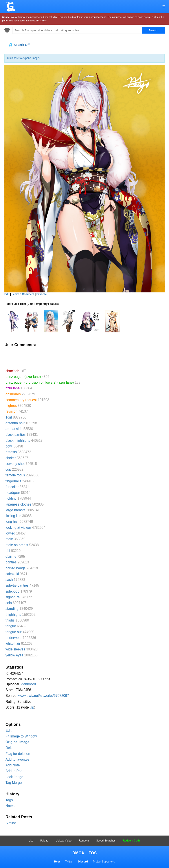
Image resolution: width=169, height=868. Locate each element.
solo (9, 603)
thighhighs (13, 615)
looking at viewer (18, 528)
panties (11, 562)
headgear (13, 493)
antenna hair (15, 423)
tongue (11, 626)
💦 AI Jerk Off (19, 45)
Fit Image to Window (21, 736)
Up (32, 707)
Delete (10, 748)
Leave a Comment (23, 294)
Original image (17, 742)
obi (8, 551)
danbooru (29, 684)
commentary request (21, 400)
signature (13, 597)
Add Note (13, 765)
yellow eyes (14, 655)
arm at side (14, 429)
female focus (15, 475)
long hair (12, 522)
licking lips (13, 516)
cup (8, 469)
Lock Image (14, 777)
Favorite (41, 294)
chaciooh (12, 371)
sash (9, 580)
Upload (44, 841)
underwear (14, 638)
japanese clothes (18, 504)
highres (11, 406)
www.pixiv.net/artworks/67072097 (44, 696)
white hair (13, 643)
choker (11, 458)
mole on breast (17, 545)
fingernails (13, 481)
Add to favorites (17, 759)
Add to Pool (14, 771)
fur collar (12, 487)
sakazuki (12, 574)
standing (12, 609)
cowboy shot (15, 464)
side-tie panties (17, 585)
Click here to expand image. (23, 58)
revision (11, 411)
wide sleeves (15, 649)
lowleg (10, 533)
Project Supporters (104, 862)
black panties (16, 435)
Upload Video (64, 841)
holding (11, 498)
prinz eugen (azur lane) (23, 377)
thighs (10, 620)
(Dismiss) (41, 21)
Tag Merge (14, 783)
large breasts (15, 510)
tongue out (14, 632)
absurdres (13, 394)
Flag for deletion (18, 754)
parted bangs (16, 568)
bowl (9, 446)
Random (84, 841)
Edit (8, 731)
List (31, 841)
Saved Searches (106, 841)
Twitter (69, 862)
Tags (9, 800)
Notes (10, 806)
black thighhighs (18, 441)
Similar (11, 823)
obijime (11, 556)
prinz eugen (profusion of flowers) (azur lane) (40, 382)
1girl (9, 417)
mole (9, 539)
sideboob (12, 591)
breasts (11, 452)
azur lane (13, 388)
